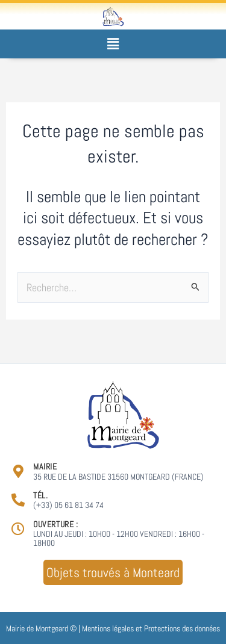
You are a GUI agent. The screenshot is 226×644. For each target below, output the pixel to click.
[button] (113, 44)
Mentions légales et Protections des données (151, 628)
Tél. (40, 495)
